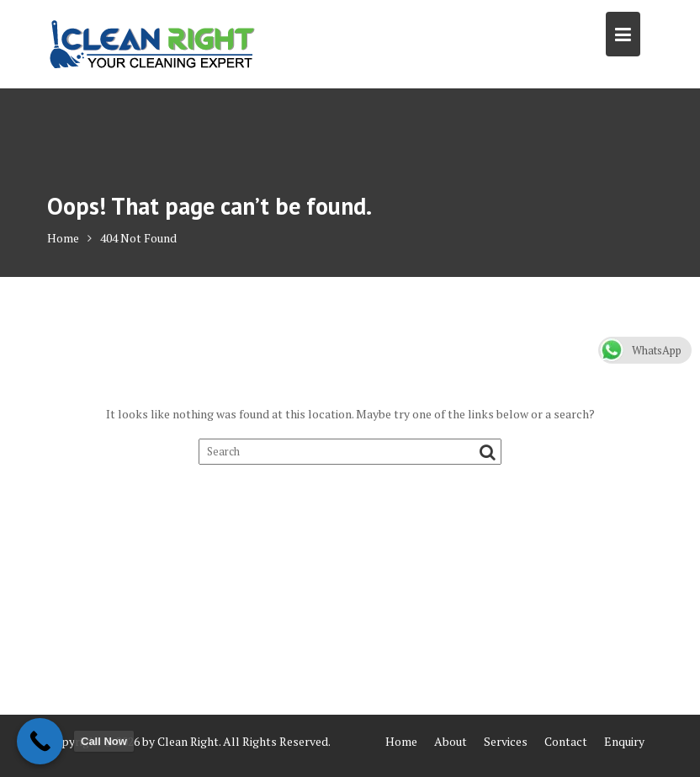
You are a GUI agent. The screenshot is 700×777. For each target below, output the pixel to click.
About (451, 741)
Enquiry (624, 741)
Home (401, 741)
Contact (566, 741)
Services (506, 741)
